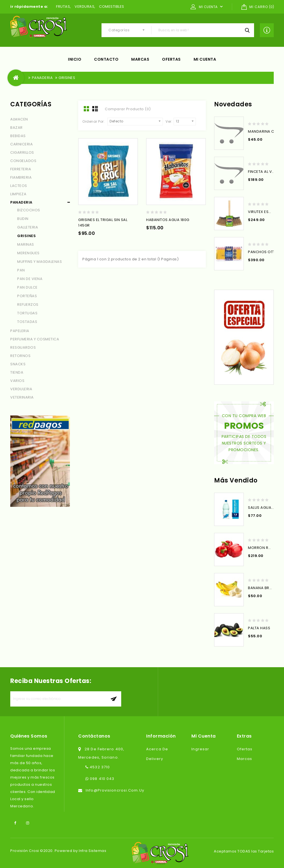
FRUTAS (63, 7)
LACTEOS (19, 186)
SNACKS (18, 364)
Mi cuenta (205, 59)
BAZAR (17, 128)
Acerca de (157, 749)
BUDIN (23, 219)
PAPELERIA (20, 331)
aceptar (114, 699)
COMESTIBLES (112, 7)
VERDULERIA (21, 389)
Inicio (75, 59)
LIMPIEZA (18, 194)
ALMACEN (19, 119)
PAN (21, 270)
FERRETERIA (21, 169)
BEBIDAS (18, 136)
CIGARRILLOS (22, 152)
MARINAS (26, 244)
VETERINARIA (22, 397)
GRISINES (67, 78)
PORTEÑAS (27, 296)
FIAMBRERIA (21, 177)
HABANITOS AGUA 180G (168, 220)
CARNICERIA (21, 144)
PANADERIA (42, 78)
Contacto (106, 59)
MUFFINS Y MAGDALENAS (40, 262)
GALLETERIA (28, 227)
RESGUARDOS (23, 347)
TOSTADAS (27, 322)
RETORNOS (20, 356)
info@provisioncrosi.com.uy (115, 790)
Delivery (155, 759)
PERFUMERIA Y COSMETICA (35, 339)
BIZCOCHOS (29, 210)
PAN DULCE (27, 287)
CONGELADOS (23, 161)
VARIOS (17, 381)
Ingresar (200, 749)
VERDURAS (84, 7)
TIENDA (17, 372)
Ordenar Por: (93, 121)
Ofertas (171, 59)
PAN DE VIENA (30, 279)
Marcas (140, 59)
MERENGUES (28, 253)
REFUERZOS (28, 305)
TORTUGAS (27, 313)
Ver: (169, 121)
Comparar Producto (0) (128, 109)
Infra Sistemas (92, 851)
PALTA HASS (259, 628)
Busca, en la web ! (247, 30)
